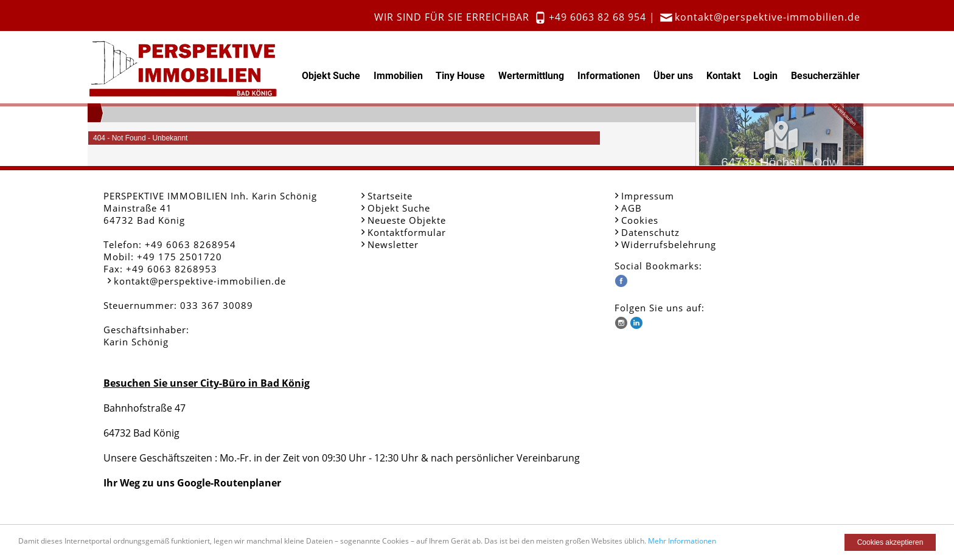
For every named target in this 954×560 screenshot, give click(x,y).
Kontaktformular (407, 232)
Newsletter (393, 244)
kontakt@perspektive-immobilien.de (768, 17)
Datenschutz (650, 232)
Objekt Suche (331, 76)
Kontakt (723, 76)
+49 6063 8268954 (190, 244)
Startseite (390, 196)
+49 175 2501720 (179, 257)
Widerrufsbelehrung (669, 244)
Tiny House (460, 76)
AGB (632, 208)
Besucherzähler (825, 76)
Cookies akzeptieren (890, 542)
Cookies (640, 220)
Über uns (673, 76)
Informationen (609, 76)
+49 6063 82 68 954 (597, 17)
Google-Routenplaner (229, 483)
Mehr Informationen (682, 541)
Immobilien (398, 76)
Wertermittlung (531, 76)
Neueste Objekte (407, 220)
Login (765, 76)
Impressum (648, 196)
